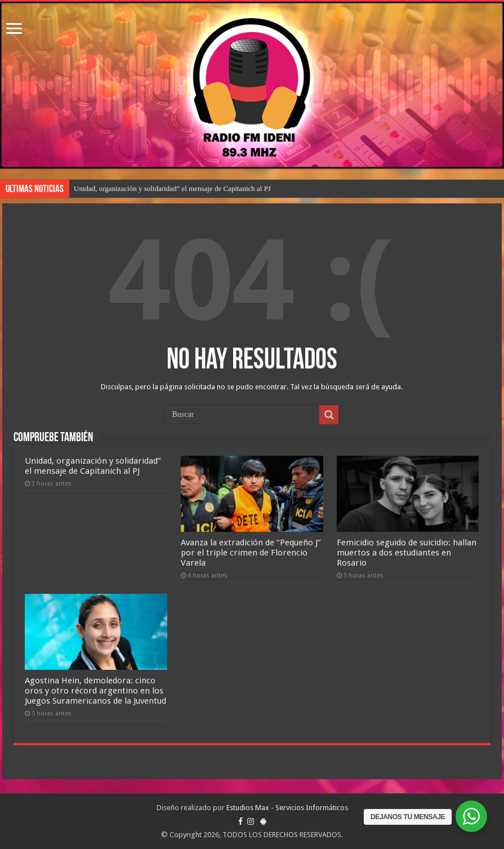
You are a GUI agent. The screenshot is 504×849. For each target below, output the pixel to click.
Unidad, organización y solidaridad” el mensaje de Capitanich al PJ (172, 188)
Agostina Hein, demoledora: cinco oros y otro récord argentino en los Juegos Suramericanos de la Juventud (95, 691)
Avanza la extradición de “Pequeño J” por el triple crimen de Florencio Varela (251, 553)
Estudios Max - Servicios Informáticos (287, 808)
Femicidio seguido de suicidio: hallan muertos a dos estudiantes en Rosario (407, 553)
